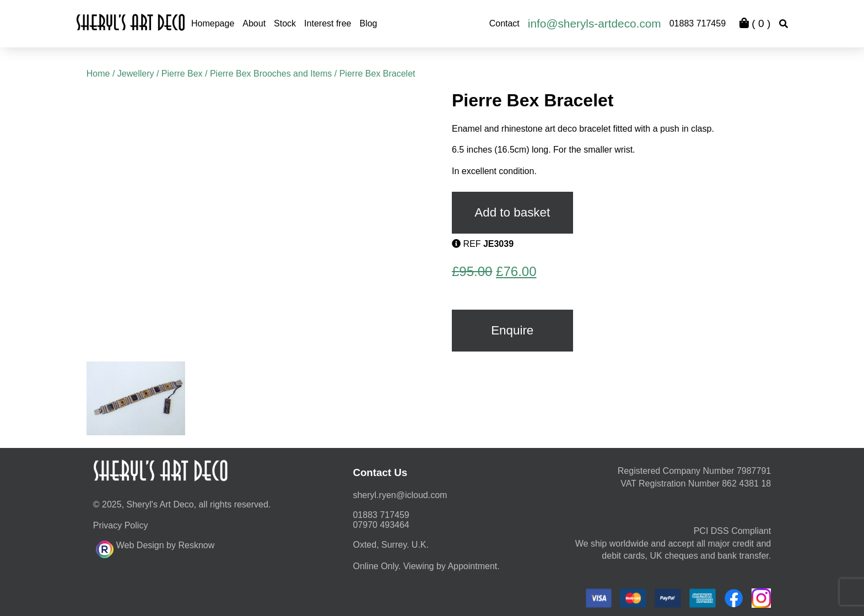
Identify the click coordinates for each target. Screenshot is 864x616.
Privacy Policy (121, 525)
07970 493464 (381, 525)
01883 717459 (698, 23)
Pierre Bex (182, 74)
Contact (504, 23)
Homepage (213, 23)
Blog (368, 23)
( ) (755, 23)
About (254, 23)
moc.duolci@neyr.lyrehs (400, 495)
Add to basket (512, 212)
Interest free (328, 23)
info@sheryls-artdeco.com (595, 23)
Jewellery (136, 74)
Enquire (512, 330)
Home (98, 74)
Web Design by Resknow (155, 548)
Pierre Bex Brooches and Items (271, 74)
